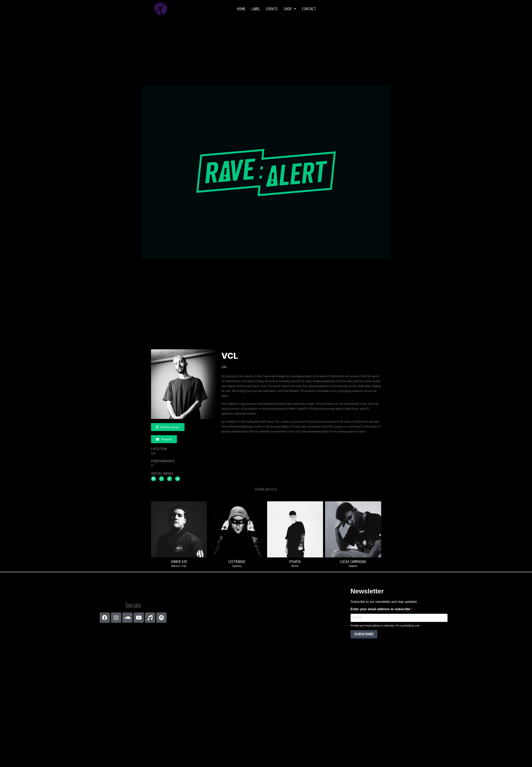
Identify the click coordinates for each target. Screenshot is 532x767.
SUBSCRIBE (364, 634)
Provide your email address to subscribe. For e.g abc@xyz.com (385, 626)
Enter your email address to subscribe (381, 609)
